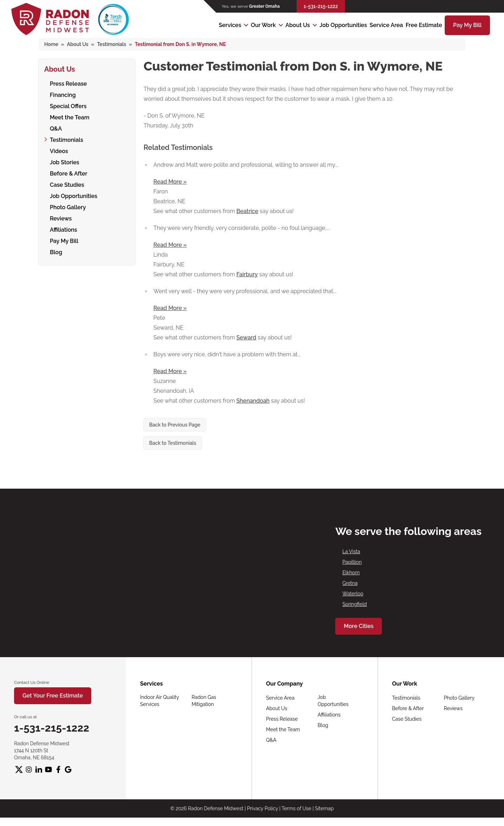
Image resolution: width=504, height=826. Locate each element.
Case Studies (67, 184)
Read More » (170, 182)
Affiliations (64, 229)
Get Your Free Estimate (53, 696)
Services (230, 25)
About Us (298, 25)
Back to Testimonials (173, 443)
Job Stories (65, 161)
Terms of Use (296, 808)
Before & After (69, 173)
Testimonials (67, 139)
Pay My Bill (467, 25)
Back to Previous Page (175, 425)
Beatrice (247, 211)
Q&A (56, 128)
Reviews (61, 217)
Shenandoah (253, 401)
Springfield (354, 604)
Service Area (386, 25)
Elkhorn (351, 573)
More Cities (359, 626)
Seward (247, 338)
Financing (63, 94)
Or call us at (25, 717)
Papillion (352, 562)
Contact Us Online (32, 682)
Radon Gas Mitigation (204, 701)
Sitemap (324, 808)
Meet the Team (70, 116)
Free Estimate (424, 25)
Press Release (68, 83)
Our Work (263, 25)
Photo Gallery (68, 206)
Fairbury (247, 274)
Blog (56, 251)
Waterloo (353, 594)
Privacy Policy (263, 808)
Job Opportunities (343, 25)
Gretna (350, 583)
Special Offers (68, 105)
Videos (59, 150)
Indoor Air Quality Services (160, 701)
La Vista (351, 551)
